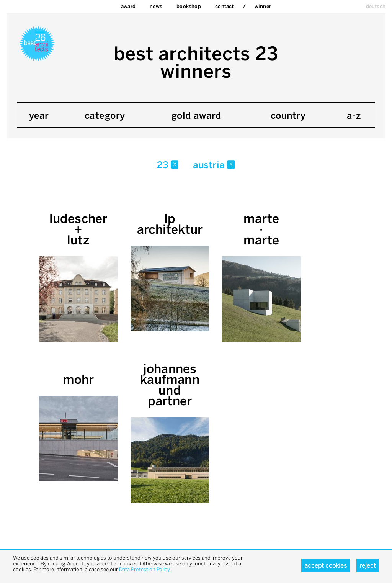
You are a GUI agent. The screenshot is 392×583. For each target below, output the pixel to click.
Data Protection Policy (145, 569)
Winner (263, 6)
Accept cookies (326, 566)
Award (128, 6)
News (156, 6)
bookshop (189, 6)
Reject (368, 566)
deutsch (376, 6)
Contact (224, 6)
